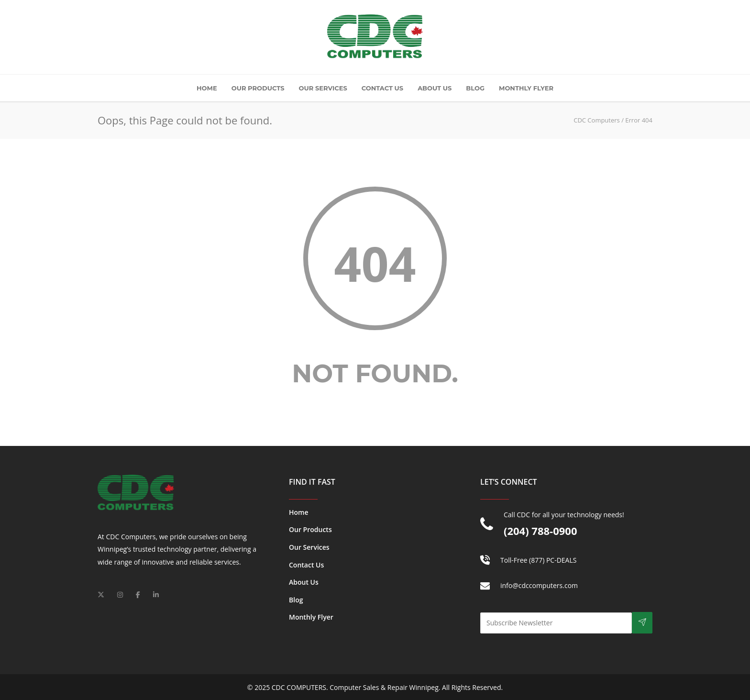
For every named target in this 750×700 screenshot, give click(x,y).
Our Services (323, 88)
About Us (435, 88)
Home (207, 88)
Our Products (258, 88)
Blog (475, 88)
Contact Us (382, 88)
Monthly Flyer (526, 88)
